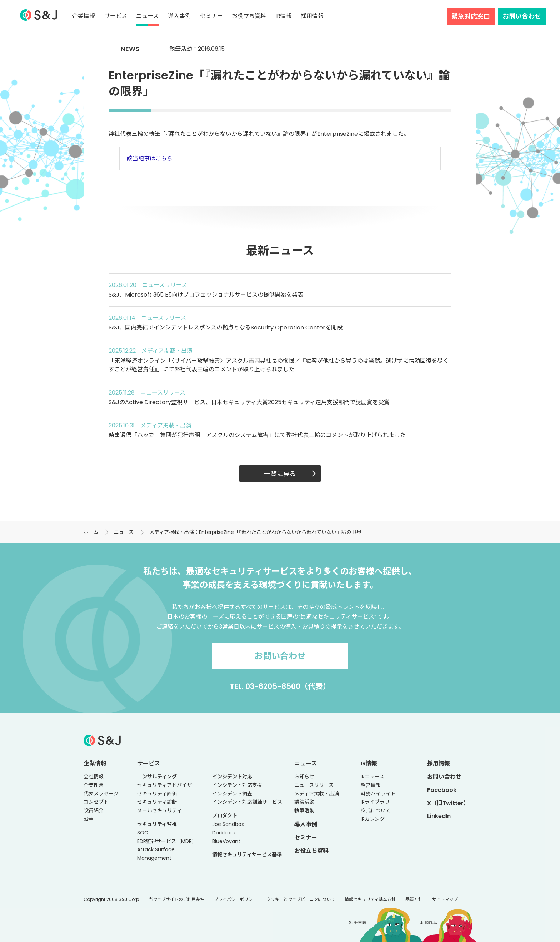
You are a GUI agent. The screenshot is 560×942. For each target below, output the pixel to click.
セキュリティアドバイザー (167, 785)
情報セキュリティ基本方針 (370, 899)
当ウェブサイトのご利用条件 (176, 899)
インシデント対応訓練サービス (247, 802)
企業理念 (94, 785)
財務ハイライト (378, 794)
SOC (143, 833)
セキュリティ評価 (157, 794)
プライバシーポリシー (235, 899)
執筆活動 (304, 810)
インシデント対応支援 (237, 785)
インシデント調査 (232, 794)
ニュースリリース (314, 785)
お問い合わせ (522, 16)
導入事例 (179, 16)
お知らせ (304, 777)
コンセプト (96, 802)
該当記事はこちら (150, 158)
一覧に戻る (280, 474)
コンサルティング (157, 777)
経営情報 (371, 785)
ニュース (147, 16)
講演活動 (304, 802)
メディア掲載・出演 (317, 794)
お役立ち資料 (249, 16)
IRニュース (372, 777)
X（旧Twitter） (448, 803)
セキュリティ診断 (157, 802)
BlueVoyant (226, 841)
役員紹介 (94, 810)
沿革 (89, 819)
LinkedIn (439, 816)
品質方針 (414, 899)
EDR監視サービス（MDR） (167, 841)
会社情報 (94, 777)
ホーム (91, 532)
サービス (116, 16)
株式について (376, 810)
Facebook (442, 790)
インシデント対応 (232, 777)
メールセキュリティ (159, 810)
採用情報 (312, 16)
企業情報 (84, 16)
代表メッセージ (101, 794)
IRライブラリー (378, 802)
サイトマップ (445, 899)
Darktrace (224, 833)
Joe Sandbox (228, 824)
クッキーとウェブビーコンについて (301, 899)
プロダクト (225, 815)
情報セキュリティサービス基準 (247, 854)
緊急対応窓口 (471, 16)
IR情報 (284, 16)
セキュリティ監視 (157, 824)
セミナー (211, 16)
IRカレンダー (375, 819)
